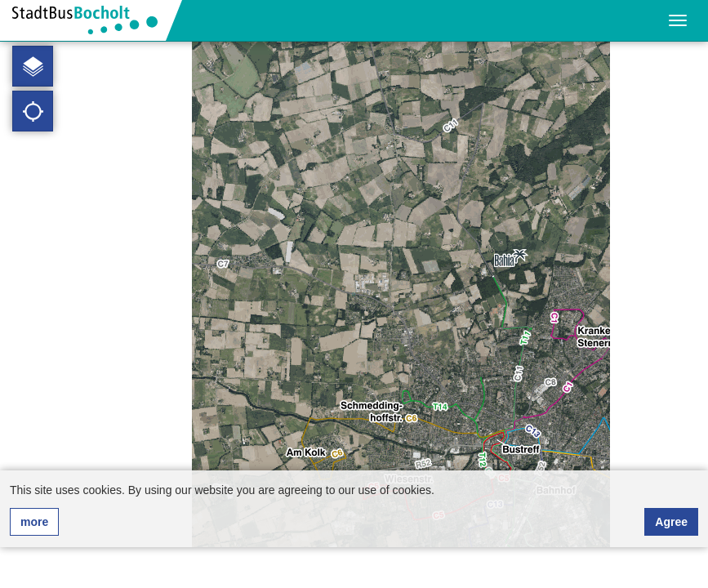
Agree (671, 522)
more (34, 522)
